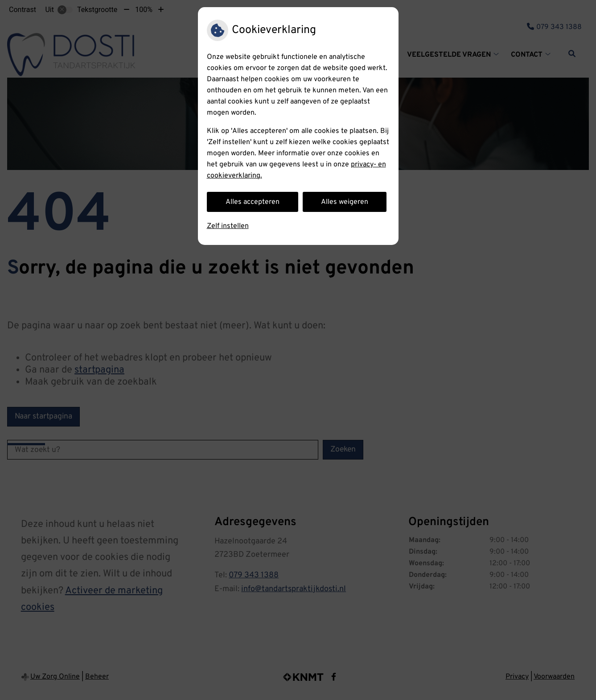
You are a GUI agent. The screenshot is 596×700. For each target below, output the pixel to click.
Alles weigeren (345, 202)
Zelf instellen (228, 226)
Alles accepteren (253, 202)
